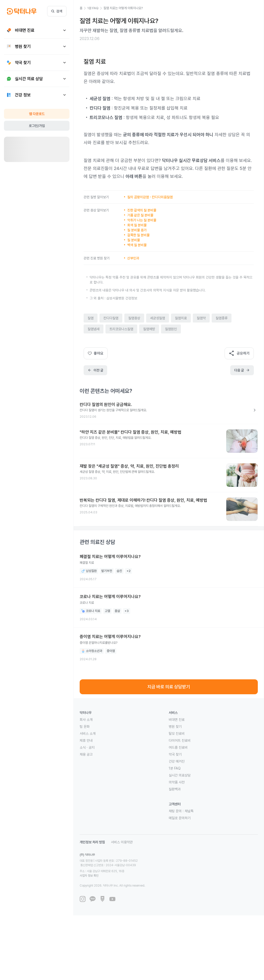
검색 (57, 11)
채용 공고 (86, 754)
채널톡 (189, 811)
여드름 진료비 (178, 747)
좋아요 (96, 353)
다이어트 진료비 (180, 740)
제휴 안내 (86, 740)
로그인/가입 (37, 126)
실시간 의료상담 (180, 775)
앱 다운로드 (37, 114)
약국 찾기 (175, 754)
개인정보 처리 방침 (92, 842)
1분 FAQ (175, 768)
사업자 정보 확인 (136, 867)
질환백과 (175, 789)
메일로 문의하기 (180, 818)
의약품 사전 (177, 782)
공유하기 (239, 353)
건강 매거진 (177, 761)
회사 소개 (86, 720)
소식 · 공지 (87, 747)
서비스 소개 (88, 734)
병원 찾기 (175, 727)
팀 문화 (85, 727)
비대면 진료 (177, 720)
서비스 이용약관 (122, 842)
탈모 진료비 (177, 734)
